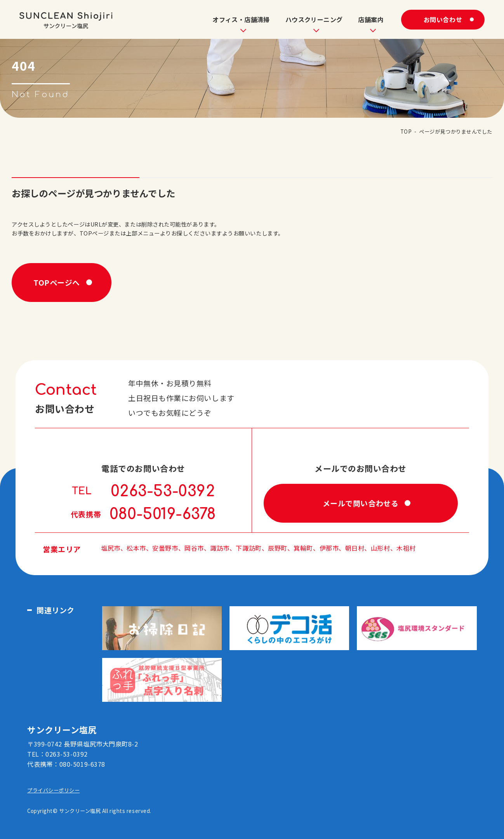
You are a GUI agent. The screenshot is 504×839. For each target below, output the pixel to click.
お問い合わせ (443, 19)
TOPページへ (57, 282)
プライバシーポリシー (53, 790)
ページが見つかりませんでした (456, 132)
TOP (406, 132)
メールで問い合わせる (361, 503)
